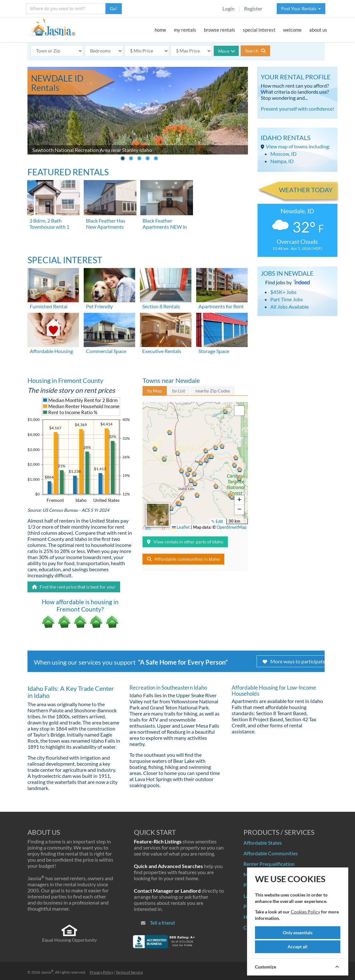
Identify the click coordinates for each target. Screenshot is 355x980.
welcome (292, 30)
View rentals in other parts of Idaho (185, 542)
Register (253, 8)
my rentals (185, 30)
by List (179, 391)
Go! (114, 8)
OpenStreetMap (232, 527)
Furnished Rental (49, 306)
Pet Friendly (99, 306)
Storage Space (214, 351)
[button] (194, 485)
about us (318, 30)
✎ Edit (217, 521)
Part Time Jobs (287, 299)
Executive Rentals (162, 351)
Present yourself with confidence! (297, 109)
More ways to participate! (295, 661)
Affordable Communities (271, 853)
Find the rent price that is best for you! (74, 587)
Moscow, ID (283, 154)
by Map (155, 391)
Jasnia (47, 972)
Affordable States (263, 843)
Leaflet (181, 527)
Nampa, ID (282, 161)
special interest (259, 30)
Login (228, 8)
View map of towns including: (298, 146)
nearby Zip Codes (213, 391)
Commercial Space (106, 351)
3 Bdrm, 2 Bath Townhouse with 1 (49, 224)
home (160, 30)
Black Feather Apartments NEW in (165, 224)
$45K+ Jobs (283, 292)
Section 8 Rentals (161, 306)
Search (255, 51)
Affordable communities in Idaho (183, 559)
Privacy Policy (101, 972)
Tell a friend (162, 923)
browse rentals (220, 30)
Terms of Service (129, 972)
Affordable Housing (51, 351)
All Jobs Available (289, 307)
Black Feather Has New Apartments (106, 224)
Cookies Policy (305, 912)
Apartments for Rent (221, 306)
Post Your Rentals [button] (301, 8)
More (227, 51)
